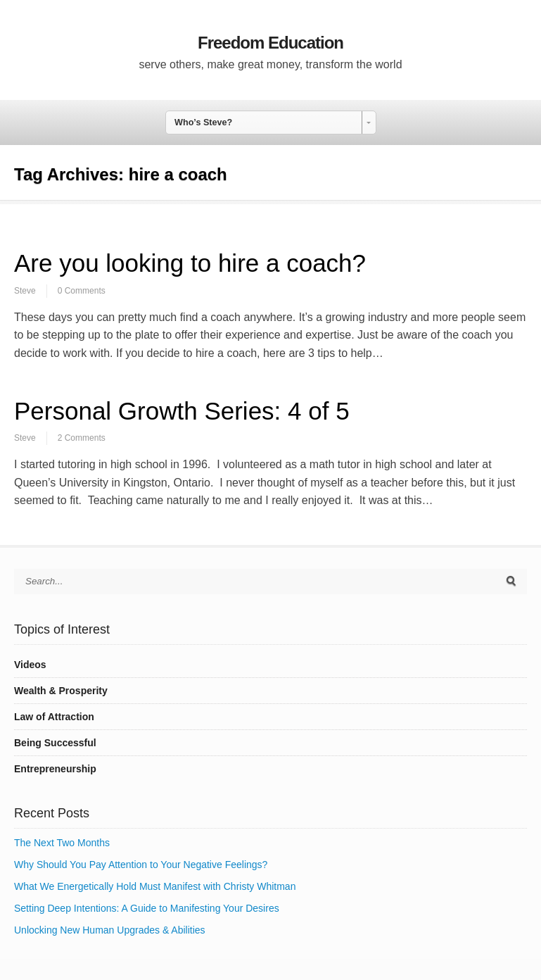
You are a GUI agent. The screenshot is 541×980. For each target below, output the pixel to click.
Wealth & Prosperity (61, 691)
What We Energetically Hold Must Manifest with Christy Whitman (155, 886)
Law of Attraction (54, 717)
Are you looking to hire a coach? (190, 263)
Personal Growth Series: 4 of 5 (182, 411)
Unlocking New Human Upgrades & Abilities (110, 930)
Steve (25, 291)
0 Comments (82, 291)
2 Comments (82, 438)
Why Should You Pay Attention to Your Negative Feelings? (141, 865)
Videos (30, 665)
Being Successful (55, 743)
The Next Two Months (62, 843)
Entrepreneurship (55, 769)
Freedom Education (270, 43)
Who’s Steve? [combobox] (203, 122)
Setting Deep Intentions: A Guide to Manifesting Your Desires (147, 908)
